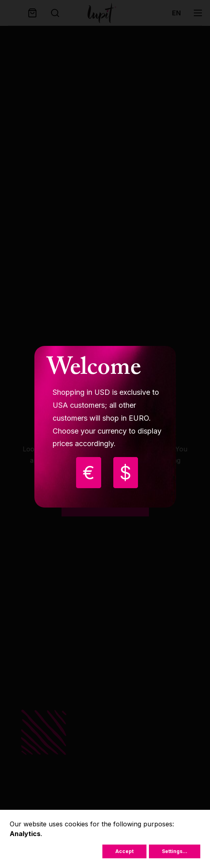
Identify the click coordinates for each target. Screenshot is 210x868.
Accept (124, 851)
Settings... (175, 851)
